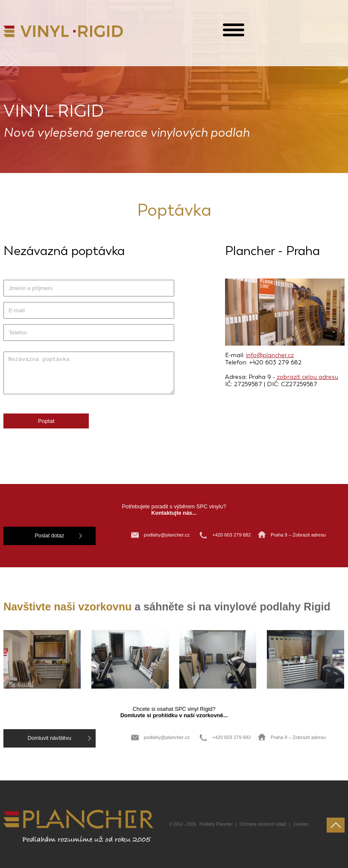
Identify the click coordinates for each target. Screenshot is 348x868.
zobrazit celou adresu (307, 377)
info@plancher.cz (270, 355)
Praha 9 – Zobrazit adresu (298, 535)
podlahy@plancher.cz (167, 535)
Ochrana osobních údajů (263, 822)
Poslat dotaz (36, 536)
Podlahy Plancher (216, 822)
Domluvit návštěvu (35, 737)
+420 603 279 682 (232, 535)
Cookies (301, 822)
